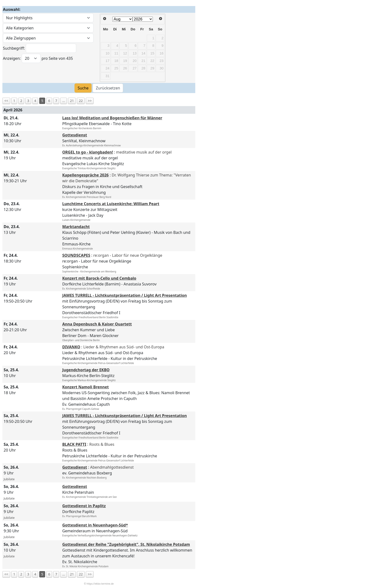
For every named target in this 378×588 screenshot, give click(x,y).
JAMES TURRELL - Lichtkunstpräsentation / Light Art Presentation (125, 295)
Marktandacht (76, 227)
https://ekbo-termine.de (100, 584)
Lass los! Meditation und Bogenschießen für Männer (112, 118)
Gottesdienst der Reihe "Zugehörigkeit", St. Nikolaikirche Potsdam (126, 544)
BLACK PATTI (74, 444)
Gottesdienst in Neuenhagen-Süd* (95, 525)
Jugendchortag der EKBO (86, 370)
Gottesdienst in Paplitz (84, 506)
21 (72, 101)
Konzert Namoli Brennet (85, 387)
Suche (83, 88)
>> (90, 101)
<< (6, 101)
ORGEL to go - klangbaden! (88, 152)
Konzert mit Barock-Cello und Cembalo (99, 278)
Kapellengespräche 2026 (85, 175)
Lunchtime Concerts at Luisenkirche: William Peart (111, 204)
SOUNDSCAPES (76, 255)
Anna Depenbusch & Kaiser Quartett (97, 324)
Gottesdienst (75, 135)
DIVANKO (71, 347)
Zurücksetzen (108, 88)
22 (81, 101)
